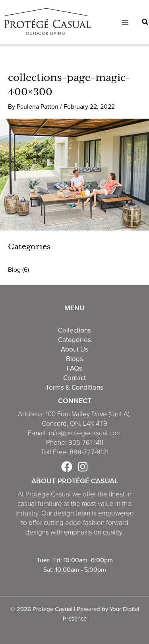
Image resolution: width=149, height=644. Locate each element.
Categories (74, 340)
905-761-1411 (86, 443)
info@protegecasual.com (85, 433)
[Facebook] (67, 467)
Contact (74, 378)
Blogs (74, 359)
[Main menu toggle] (125, 22)
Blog (14, 269)
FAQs (74, 368)
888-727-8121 (89, 452)
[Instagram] (83, 467)
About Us (74, 349)
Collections (74, 330)
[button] (145, 23)
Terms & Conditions (74, 387)
